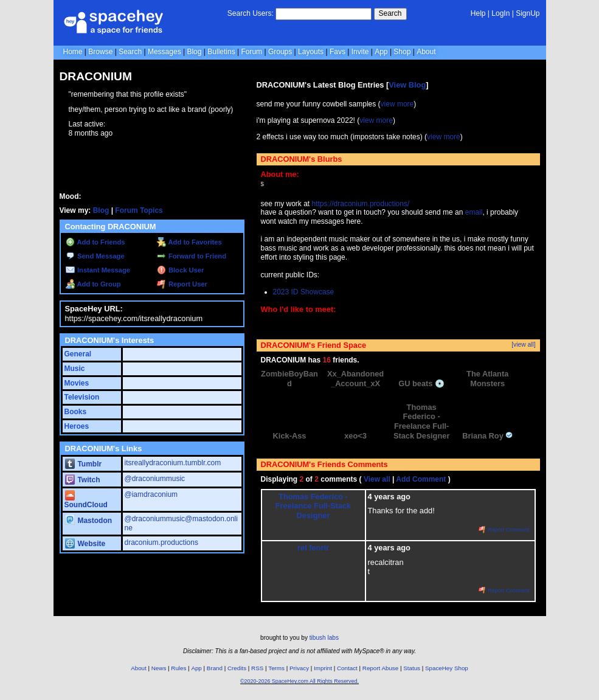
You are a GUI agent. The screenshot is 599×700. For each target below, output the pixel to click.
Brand (215, 668)
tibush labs (324, 638)
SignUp (528, 13)
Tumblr (84, 464)
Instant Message (98, 270)
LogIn (500, 13)
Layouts (311, 52)
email (474, 212)
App (381, 52)
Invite (360, 52)
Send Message (95, 256)
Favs (338, 52)
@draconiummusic (155, 479)
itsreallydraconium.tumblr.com (173, 463)
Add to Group (93, 284)
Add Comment (421, 479)
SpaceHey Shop (447, 668)
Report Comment (504, 530)
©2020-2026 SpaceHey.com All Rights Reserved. (299, 681)
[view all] (523, 345)
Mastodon (88, 521)
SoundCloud (86, 500)
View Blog (407, 85)
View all (377, 479)
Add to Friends (95, 242)
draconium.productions (161, 542)
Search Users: (251, 13)
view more (397, 104)
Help (478, 13)
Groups (280, 52)
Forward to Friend (192, 256)
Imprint (323, 668)
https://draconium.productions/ (361, 204)
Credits (237, 668)
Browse (100, 52)
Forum (251, 52)
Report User (182, 284)
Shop (402, 52)
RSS (257, 668)
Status (412, 668)
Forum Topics (139, 210)
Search (390, 13)
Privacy (299, 668)
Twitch (83, 480)
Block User (181, 270)
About (426, 52)
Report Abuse (380, 668)
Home (73, 52)
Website (85, 544)
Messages (164, 52)
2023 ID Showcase (304, 292)
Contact (347, 668)
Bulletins (221, 52)
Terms (276, 668)
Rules (178, 668)
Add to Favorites (189, 242)
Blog (194, 52)
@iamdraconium (151, 494)
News (159, 668)
